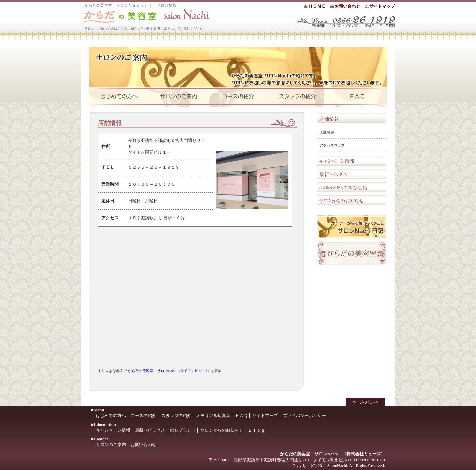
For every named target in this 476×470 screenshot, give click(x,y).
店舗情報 (327, 132)
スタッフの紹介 (176, 416)
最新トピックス (352, 174)
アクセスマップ (332, 145)
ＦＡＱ (241, 416)
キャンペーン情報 (352, 161)
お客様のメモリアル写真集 (352, 187)
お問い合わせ (347, 6)
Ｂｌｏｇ (257, 430)
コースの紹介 (143, 416)
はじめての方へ (119, 97)
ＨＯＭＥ (317, 6)
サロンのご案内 (178, 97)
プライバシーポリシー (304, 416)
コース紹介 (238, 97)
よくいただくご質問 (357, 97)
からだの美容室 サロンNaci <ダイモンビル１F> (169, 371)
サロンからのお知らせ (352, 200)
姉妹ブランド (183, 430)
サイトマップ (382, 6)
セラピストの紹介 (297, 97)
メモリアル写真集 (213, 416)
